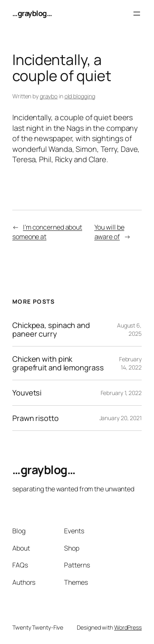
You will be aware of (109, 232)
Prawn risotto (36, 418)
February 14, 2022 (130, 363)
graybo (49, 96)
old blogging (80, 96)
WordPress (128, 627)
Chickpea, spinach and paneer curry (51, 329)
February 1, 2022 (121, 393)
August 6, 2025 (129, 329)
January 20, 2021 (121, 418)
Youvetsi (27, 393)
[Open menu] (137, 14)
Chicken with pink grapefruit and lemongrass (58, 363)
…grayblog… (32, 13)
